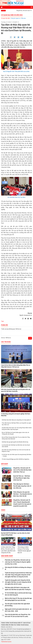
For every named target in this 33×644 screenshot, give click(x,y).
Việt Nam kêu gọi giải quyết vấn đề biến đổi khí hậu (15, 442)
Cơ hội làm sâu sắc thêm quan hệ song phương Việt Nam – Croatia (17, 455)
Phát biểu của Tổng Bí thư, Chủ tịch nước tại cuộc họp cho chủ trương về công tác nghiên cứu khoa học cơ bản (18, 562)
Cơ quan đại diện (5, 18)
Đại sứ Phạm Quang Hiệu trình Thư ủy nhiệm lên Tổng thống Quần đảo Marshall (16, 438)
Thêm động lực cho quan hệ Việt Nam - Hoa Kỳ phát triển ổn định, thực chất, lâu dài (22, 494)
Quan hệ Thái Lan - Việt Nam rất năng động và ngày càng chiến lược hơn (22, 478)
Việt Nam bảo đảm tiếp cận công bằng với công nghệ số (16, 420)
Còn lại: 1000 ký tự (6, 338)
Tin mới (3, 11)
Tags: (3, 321)
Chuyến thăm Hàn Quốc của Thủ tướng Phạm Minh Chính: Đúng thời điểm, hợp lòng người (17, 429)
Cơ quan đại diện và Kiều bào (12, 15)
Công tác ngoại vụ (16, 18)
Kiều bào (24, 18)
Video (3, 510)
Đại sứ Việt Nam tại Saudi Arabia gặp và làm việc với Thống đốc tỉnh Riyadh (15, 433)
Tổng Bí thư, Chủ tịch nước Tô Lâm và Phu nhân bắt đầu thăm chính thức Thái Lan (22, 470)
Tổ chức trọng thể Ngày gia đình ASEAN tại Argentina (16, 459)
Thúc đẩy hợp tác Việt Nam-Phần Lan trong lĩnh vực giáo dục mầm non (16, 424)
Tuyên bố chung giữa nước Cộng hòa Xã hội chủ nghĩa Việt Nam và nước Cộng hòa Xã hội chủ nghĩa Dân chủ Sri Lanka (18, 582)
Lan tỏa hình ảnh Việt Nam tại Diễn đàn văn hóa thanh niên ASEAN (16, 446)
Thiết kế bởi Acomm (6, 642)
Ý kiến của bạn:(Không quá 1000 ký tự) (11, 329)
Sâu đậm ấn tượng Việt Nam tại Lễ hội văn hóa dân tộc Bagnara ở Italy (16, 451)
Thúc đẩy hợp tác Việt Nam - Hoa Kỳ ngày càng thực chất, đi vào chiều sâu (22, 486)
